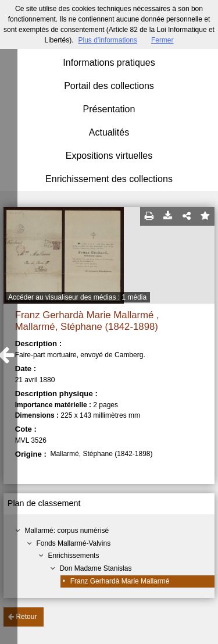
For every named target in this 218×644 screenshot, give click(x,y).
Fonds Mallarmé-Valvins (73, 543)
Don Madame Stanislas (95, 568)
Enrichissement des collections (109, 179)
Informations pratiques (109, 63)
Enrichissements (73, 556)
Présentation (109, 109)
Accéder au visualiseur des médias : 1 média (77, 297)
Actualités (109, 132)
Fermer (162, 40)
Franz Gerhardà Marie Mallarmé (120, 581)
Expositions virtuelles (109, 156)
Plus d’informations (107, 40)
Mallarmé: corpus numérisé (67, 531)
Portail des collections (109, 86)
